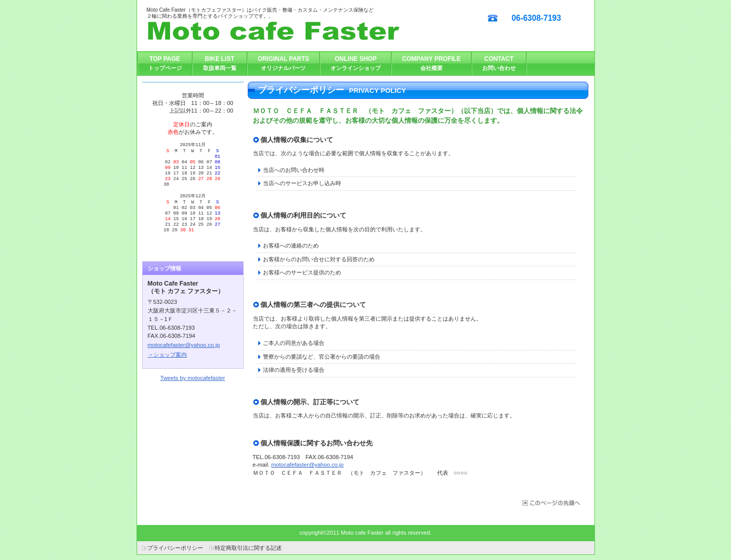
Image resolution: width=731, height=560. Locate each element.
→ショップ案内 (167, 373)
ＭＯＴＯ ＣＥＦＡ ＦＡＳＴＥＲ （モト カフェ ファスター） (299, 31)
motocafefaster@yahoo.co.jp (307, 465)
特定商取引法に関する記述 (248, 548)
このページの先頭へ (551, 503)
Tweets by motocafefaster (193, 396)
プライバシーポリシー (175, 548)
